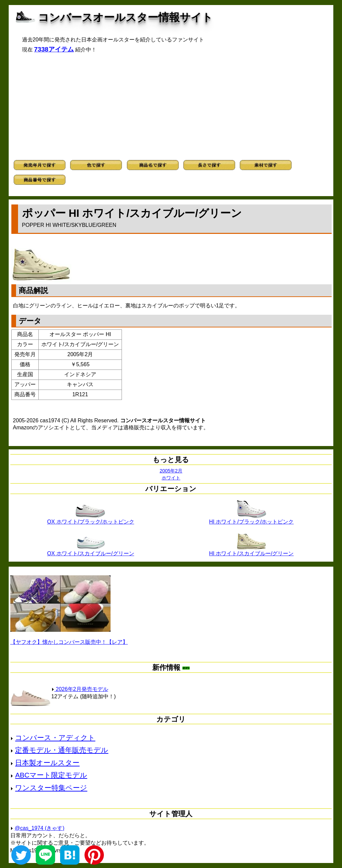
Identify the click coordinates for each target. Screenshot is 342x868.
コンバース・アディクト (55, 738)
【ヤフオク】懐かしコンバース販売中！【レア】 (69, 642)
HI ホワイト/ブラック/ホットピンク (251, 519)
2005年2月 (171, 471)
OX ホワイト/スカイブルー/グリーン (91, 551)
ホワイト (171, 478)
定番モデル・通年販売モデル (62, 750)
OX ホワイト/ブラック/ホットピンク (91, 519)
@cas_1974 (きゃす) (40, 828)
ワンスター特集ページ (51, 788)
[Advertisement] (171, 107)
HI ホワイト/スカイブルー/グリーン (251, 551)
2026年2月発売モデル (80, 689)
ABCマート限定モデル (51, 775)
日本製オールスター (47, 763)
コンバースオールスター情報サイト (125, 17)
